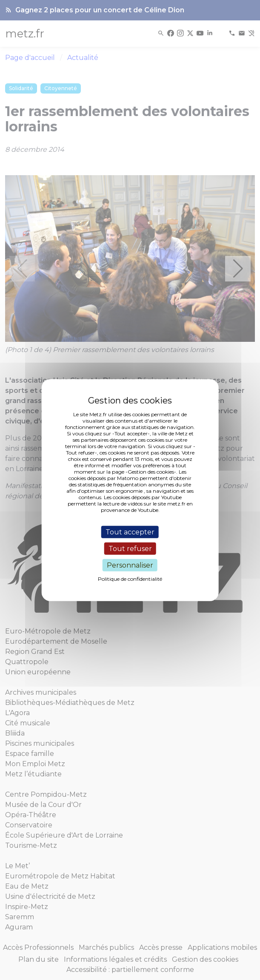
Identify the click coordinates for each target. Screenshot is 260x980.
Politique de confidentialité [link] (130, 579)
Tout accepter (130, 532)
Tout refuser (130, 548)
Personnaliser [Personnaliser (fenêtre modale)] (130, 565)
